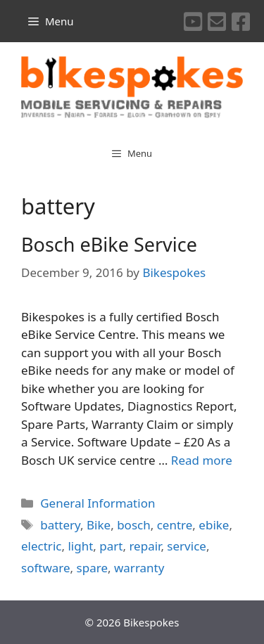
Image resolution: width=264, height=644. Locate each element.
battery (60, 525)
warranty (139, 568)
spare (92, 568)
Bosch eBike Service (109, 244)
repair (145, 546)
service (187, 546)
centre (175, 525)
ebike (214, 525)
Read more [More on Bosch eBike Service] (202, 460)
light (80, 546)
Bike (99, 525)
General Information (98, 503)
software (46, 568)
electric (41, 546)
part (111, 546)
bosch (134, 525)
